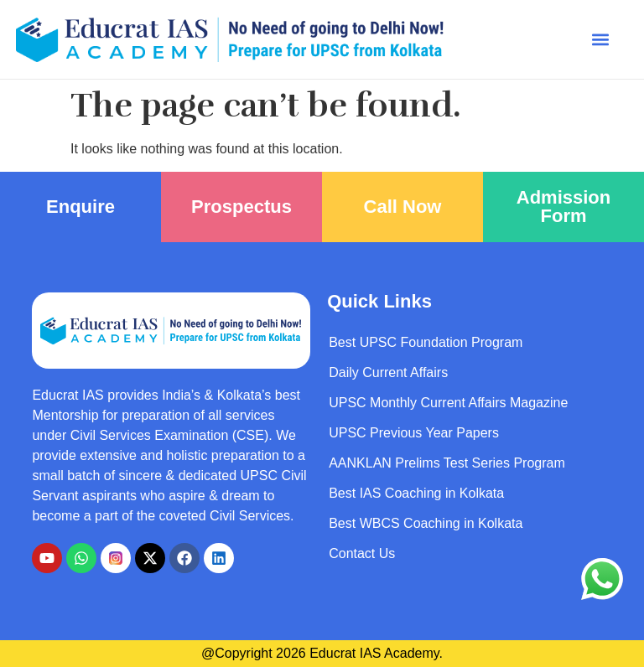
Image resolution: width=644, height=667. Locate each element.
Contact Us (362, 553)
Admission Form (563, 207)
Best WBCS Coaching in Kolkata (426, 523)
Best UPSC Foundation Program (426, 342)
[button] (600, 40)
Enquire (80, 207)
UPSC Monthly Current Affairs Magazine (448, 403)
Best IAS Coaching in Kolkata (416, 493)
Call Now (403, 207)
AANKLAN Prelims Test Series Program (447, 463)
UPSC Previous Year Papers (414, 433)
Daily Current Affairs (388, 372)
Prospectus (241, 207)
